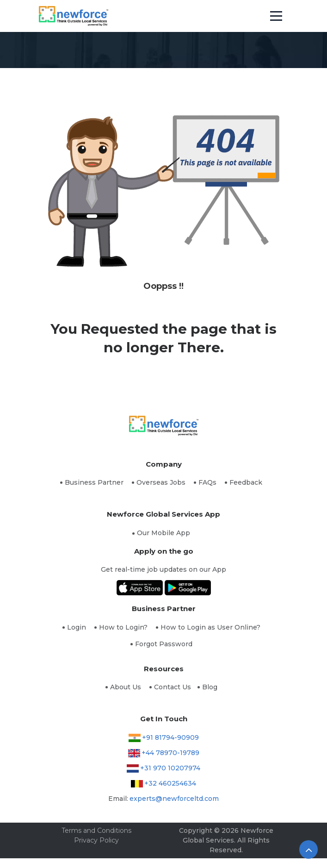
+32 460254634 (170, 783)
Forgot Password (164, 644)
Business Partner (94, 482)
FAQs (207, 482)
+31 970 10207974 (170, 768)
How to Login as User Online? (210, 627)
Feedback (246, 482)
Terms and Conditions (96, 831)
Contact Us (173, 687)
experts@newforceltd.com (174, 799)
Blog (210, 687)
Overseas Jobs (161, 482)
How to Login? (123, 627)
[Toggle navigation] (276, 16)
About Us (126, 687)
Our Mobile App (163, 533)
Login (77, 627)
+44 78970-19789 (170, 753)
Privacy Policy (96, 840)
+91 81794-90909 (170, 737)
